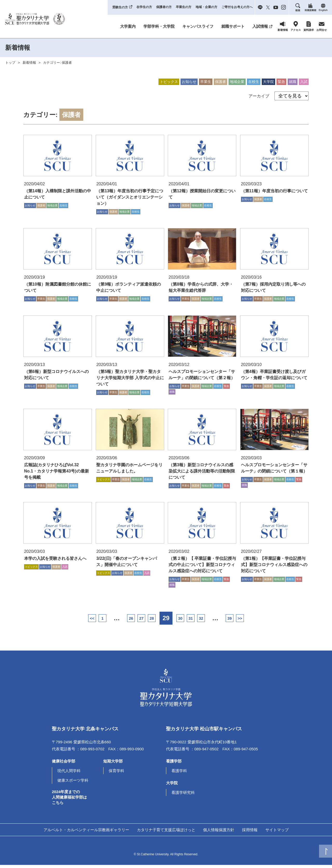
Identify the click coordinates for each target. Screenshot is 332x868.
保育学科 (116, 774)
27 (130, 621)
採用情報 (250, 833)
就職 (293, 82)
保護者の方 (164, 7)
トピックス (169, 82)
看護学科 (179, 774)
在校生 (254, 82)
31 (202, 621)
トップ (10, 63)
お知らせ (189, 82)
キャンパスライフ (198, 26)
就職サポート (233, 26)
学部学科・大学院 (159, 26)
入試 (304, 82)
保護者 (220, 82)
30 (184, 621)
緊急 (281, 82)
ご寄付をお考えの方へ (237, 7)
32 (221, 621)
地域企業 (237, 82)
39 (257, 621)
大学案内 (128, 26)
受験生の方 (120, 7)
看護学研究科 (183, 795)
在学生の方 (144, 7)
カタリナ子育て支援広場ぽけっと (166, 833)
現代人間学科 (69, 774)
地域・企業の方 (206, 7)
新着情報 (29, 63)
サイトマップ (277, 833)
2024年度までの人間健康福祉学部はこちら (69, 800)
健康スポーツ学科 (73, 783)
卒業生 (206, 82)
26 (112, 621)
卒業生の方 (184, 7)
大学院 (268, 82)
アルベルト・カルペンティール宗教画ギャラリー (86, 833)
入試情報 (260, 26)
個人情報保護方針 (219, 833)
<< (57, 621)
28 (148, 621)
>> (275, 621)
